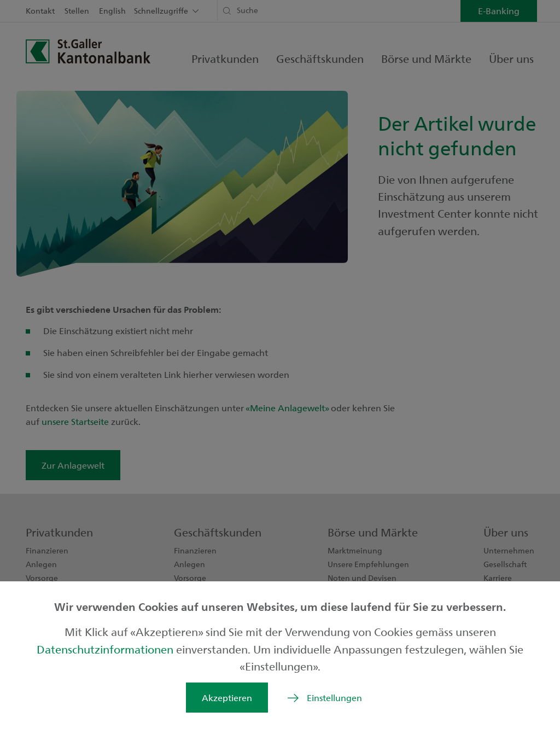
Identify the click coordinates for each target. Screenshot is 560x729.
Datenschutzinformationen (106, 649)
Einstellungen (334, 698)
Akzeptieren (227, 698)
